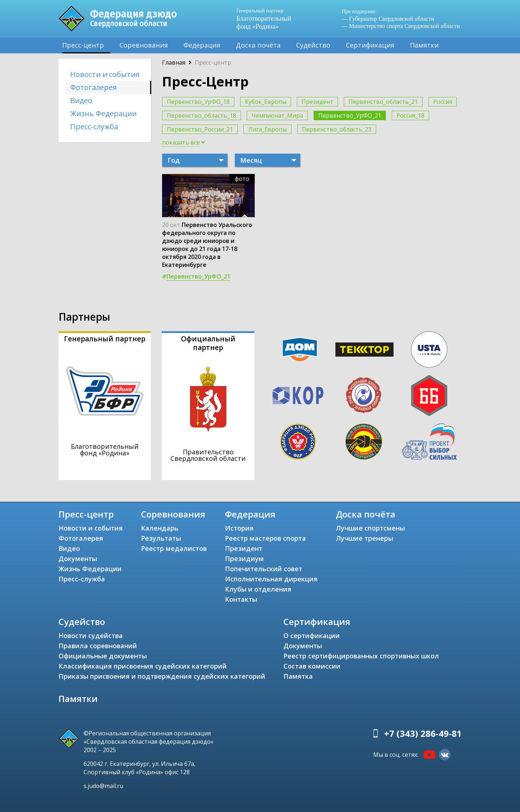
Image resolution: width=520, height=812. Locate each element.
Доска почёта (258, 45)
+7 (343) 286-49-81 (423, 733)
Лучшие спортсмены (370, 528)
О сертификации (312, 636)
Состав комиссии (312, 666)
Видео (81, 100)
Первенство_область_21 (383, 102)
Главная (174, 62)
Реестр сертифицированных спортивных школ (361, 656)
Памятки (424, 45)
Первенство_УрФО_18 (198, 102)
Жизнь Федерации (103, 113)
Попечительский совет (264, 569)
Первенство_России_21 (200, 129)
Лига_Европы (267, 129)
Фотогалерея (93, 87)
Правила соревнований (98, 646)
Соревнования (144, 45)
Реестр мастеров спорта (265, 538)
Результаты (161, 538)
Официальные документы (103, 656)
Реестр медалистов (174, 548)
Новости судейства (91, 636)
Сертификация (370, 45)
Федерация (202, 45)
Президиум (244, 559)
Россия (443, 102)
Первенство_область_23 (337, 129)
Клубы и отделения (258, 589)
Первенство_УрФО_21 (350, 115)
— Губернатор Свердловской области (388, 19)
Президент (317, 102)
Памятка (298, 676)
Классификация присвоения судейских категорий (143, 666)
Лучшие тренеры (364, 538)
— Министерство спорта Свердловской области (401, 26)
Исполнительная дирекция (271, 579)
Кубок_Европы (266, 102)
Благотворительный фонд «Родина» (267, 19)
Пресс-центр (83, 45)
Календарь (160, 528)
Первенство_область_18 (201, 115)
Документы (78, 559)
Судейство (313, 45)
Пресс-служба (94, 127)
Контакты (241, 599)
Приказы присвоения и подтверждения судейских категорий (162, 676)
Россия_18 (410, 115)
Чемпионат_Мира (277, 115)
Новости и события (105, 74)
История (239, 528)
